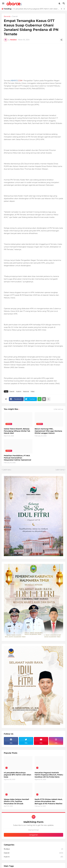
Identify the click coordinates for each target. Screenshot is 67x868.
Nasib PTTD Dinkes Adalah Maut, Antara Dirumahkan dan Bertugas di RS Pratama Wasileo (49, 801)
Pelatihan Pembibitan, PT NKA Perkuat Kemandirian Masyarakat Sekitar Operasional (17, 458)
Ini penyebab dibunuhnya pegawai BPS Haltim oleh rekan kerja (36, 9)
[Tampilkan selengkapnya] (49, 399)
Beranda (7, 17)
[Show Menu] (3, 3)
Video (33, 392)
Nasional (26, 392)
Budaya (33, 849)
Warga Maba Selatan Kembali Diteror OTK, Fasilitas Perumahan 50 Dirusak (16, 801)
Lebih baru (7, 470)
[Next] (64, 9)
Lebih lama (60, 470)
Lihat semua (58, 409)
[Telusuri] (64, 3)
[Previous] (61, 9)
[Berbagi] (61, 40)
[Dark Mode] (60, 3)
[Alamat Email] (33, 830)
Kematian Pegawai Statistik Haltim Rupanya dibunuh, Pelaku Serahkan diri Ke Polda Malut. (49, 775)
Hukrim (19, 392)
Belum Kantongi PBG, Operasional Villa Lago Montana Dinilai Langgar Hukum (48, 431)
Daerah (15, 17)
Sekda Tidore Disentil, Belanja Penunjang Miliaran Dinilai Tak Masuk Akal (17, 431)
